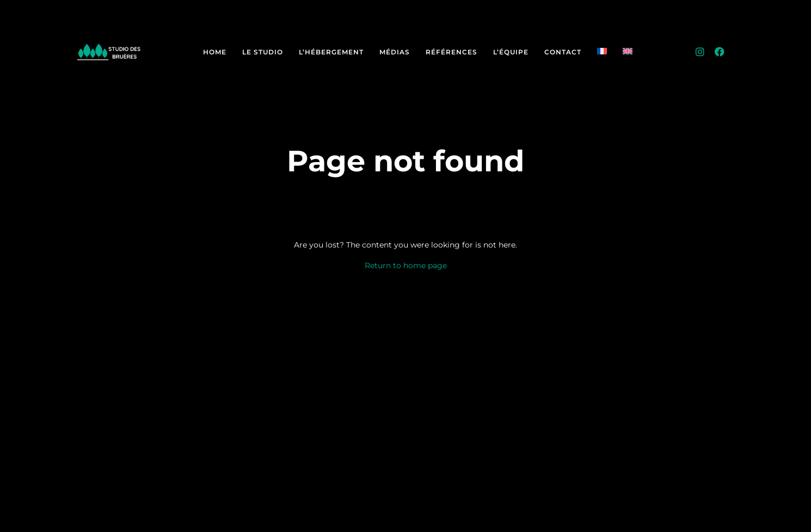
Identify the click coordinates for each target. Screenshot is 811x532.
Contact (563, 52)
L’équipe (511, 52)
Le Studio (263, 52)
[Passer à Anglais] (628, 52)
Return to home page (406, 265)
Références (451, 52)
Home (215, 52)
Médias (395, 52)
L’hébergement (331, 52)
